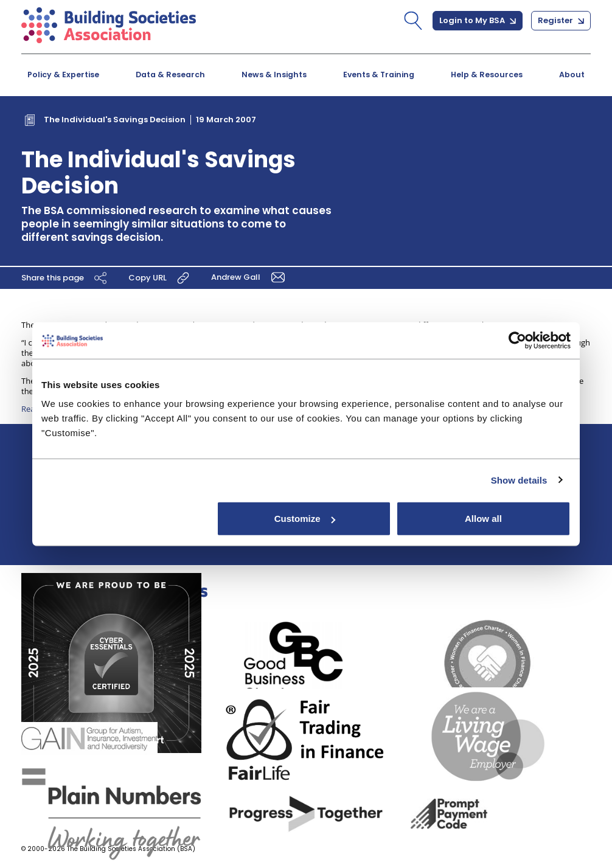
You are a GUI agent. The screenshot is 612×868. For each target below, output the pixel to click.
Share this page (66, 278)
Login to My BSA (478, 20)
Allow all (483, 519)
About (572, 75)
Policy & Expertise (63, 75)
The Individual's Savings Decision (115, 120)
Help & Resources (487, 75)
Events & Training (379, 75)
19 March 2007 (226, 120)
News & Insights (274, 75)
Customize (305, 519)
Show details (519, 480)
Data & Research (170, 75)
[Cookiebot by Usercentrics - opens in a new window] (517, 340)
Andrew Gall (250, 277)
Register (561, 20)
